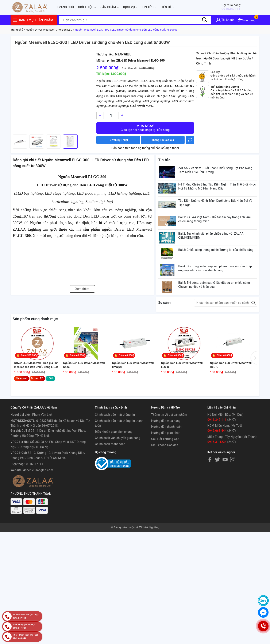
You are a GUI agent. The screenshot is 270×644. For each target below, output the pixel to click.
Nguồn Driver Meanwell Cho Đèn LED (49, 30)
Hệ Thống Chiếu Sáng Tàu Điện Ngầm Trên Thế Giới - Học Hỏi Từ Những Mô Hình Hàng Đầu (218, 190)
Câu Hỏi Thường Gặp (165, 475)
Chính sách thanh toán (110, 480)
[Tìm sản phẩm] (135, 20)
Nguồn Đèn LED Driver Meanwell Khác (86, 400)
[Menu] (15, 20)
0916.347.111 (217, 456)
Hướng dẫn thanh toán (166, 463)
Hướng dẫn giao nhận (166, 469)
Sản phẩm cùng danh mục (35, 341)
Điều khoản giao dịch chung (114, 468)
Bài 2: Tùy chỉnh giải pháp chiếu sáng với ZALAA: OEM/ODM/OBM (215, 248)
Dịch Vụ (130, 7)
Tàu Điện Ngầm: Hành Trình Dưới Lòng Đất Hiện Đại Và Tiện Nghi (219, 209)
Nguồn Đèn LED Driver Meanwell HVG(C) (135, 400)
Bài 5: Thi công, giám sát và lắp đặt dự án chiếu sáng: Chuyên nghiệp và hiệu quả (219, 305)
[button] (254, 386)
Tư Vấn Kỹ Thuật (118, 140)
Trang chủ (65, 7)
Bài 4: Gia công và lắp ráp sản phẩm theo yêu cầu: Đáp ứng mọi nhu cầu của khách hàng (219, 286)
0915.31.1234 (217, 478)
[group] (53, 92)
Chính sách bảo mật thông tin (115, 451)
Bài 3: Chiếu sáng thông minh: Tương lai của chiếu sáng (216, 267)
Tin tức (149, 7)
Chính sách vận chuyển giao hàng (118, 474)
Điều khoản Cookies (165, 481)
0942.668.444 (217, 467)
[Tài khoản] (225, 20)
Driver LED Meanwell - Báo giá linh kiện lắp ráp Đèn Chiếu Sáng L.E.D (37, 401)
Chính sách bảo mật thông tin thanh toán (119, 459)
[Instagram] (233, 496)
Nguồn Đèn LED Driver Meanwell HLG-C (233, 400)
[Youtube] (225, 496)
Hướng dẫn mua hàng (166, 457)
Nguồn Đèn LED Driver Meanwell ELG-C (184, 400)
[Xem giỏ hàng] (247, 20)
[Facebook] (210, 496)
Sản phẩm (110, 7)
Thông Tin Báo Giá (163, 140)
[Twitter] (217, 496)
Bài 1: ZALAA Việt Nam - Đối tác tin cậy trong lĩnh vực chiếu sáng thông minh (219, 229)
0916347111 (234, 7)
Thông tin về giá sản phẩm (169, 451)
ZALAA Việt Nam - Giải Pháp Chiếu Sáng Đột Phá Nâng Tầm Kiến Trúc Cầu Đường (219, 171)
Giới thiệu (87, 7)
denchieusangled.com (38, 506)
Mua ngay (145, 128)
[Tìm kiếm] (205, 20)
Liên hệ (168, 7)
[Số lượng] (111, 115)
